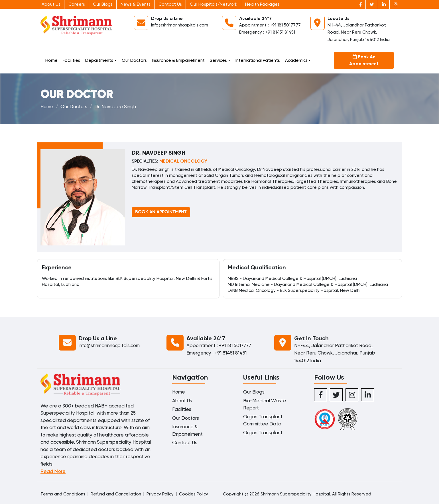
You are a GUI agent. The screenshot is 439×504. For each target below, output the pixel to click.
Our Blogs (103, 4)
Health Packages (262, 4)
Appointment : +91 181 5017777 (270, 25)
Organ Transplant (263, 433)
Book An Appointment (364, 60)
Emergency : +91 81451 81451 (267, 32)
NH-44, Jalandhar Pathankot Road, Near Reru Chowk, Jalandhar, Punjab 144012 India (359, 32)
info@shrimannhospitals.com (180, 25)
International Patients (258, 60)
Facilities (71, 60)
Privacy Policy (160, 494)
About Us (51, 4)
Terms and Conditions (63, 494)
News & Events (136, 4)
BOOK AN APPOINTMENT (161, 212)
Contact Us (170, 4)
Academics (296, 60)
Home (51, 60)
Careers (77, 4)
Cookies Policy (194, 494)
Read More (53, 471)
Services (218, 60)
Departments (99, 60)
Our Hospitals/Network (214, 4)
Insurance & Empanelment (178, 60)
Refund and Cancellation (116, 494)
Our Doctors (134, 60)
